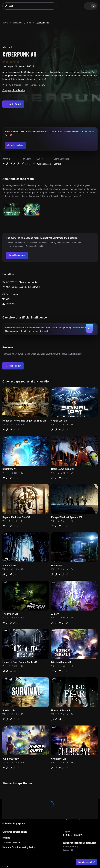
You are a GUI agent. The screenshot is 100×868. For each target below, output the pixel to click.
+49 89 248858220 (73, 835)
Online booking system (14, 823)
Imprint (6, 838)
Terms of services (11, 843)
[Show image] (12, 210)
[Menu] (91, 6)
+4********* (11, 282)
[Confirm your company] (17, 255)
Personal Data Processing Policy (19, 847)
